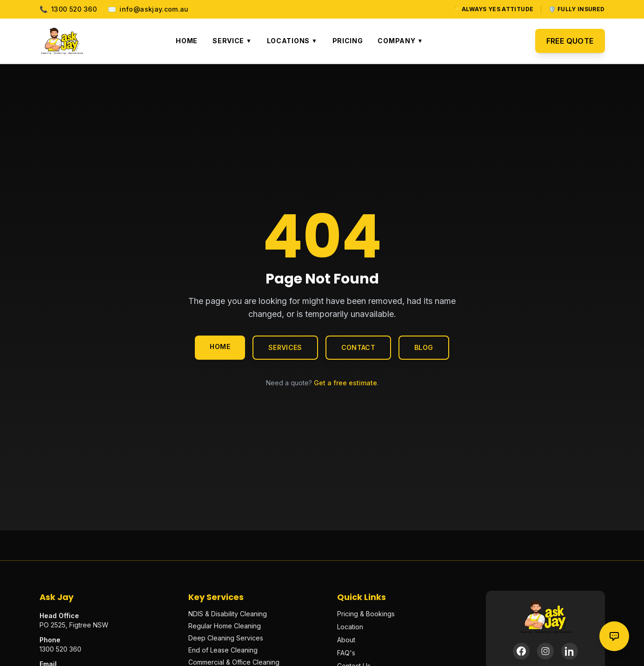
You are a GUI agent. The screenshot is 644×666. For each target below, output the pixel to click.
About (346, 640)
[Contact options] (614, 636)
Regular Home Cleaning (225, 626)
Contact (358, 347)
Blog (424, 347)
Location (350, 627)
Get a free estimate (345, 383)
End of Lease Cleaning (223, 650)
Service (232, 41)
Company (400, 41)
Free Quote (570, 41)
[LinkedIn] (570, 651)
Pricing (348, 41)
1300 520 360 (68, 9)
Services (285, 347)
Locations (292, 41)
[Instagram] (545, 651)
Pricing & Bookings (366, 614)
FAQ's (346, 653)
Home (187, 41)
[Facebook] (521, 651)
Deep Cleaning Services (226, 638)
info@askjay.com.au (148, 9)
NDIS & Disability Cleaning (228, 614)
